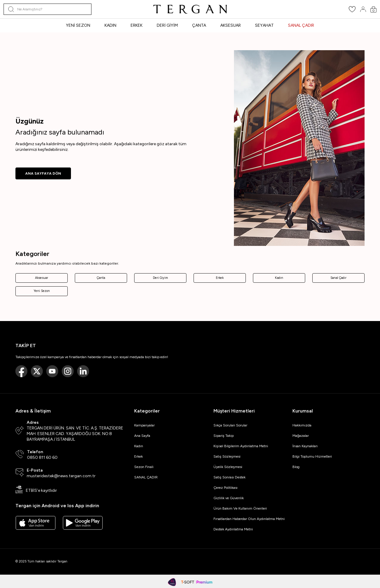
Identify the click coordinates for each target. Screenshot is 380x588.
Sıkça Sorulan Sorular (230, 425)
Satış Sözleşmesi (227, 456)
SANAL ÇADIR (301, 25)
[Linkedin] (83, 371)
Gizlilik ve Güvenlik (229, 498)
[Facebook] (21, 371)
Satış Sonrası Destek (229, 477)
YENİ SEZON (78, 25)
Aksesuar (42, 278)
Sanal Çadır (338, 278)
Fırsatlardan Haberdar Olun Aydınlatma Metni (249, 519)
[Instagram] (68, 371)
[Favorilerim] (352, 11)
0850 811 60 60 (42, 457)
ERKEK (137, 25)
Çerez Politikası (225, 488)
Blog (296, 467)
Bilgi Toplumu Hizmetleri (312, 456)
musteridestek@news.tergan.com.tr (61, 476)
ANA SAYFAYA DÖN (43, 173)
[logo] (190, 9)
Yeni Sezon (42, 291)
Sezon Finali (144, 467)
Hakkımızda (302, 425)
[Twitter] (37, 371)
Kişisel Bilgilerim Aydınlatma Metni (242, 446)
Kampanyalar (144, 425)
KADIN (110, 25)
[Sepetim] (373, 9)
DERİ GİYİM (167, 25)
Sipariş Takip (224, 436)
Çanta (101, 278)
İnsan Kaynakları (305, 446)
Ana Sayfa (142, 436)
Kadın (279, 278)
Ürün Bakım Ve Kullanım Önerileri (240, 508)
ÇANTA (199, 25)
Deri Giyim (160, 278)
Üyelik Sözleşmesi (228, 467)
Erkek (220, 278)
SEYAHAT (264, 25)
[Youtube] (52, 371)
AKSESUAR (231, 25)
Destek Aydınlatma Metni (233, 529)
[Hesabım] (363, 9)
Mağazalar (301, 436)
